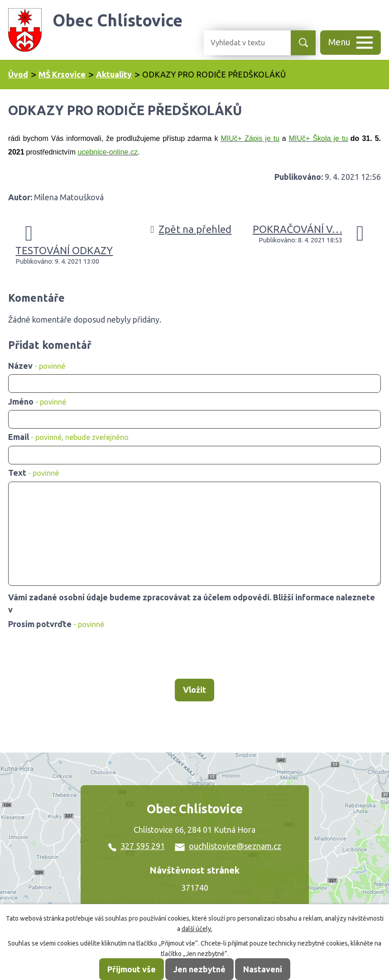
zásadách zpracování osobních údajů (84, 609)
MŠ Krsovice (62, 74)
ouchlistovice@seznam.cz (228, 846)
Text (34, 473)
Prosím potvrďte (56, 624)
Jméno (37, 401)
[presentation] (75, 655)
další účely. (197, 929)
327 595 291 (137, 846)
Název (37, 366)
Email (68, 437)
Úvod (18, 74)
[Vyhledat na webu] (240, 43)
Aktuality (114, 74)
